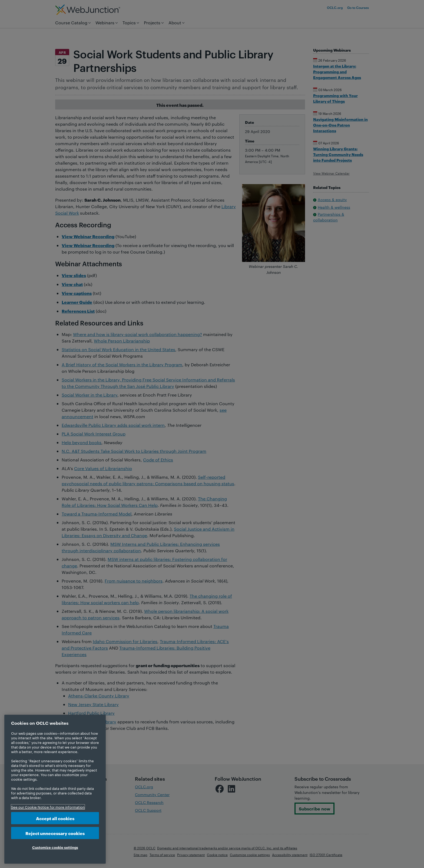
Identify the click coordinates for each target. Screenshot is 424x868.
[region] (55, 789)
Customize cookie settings (55, 847)
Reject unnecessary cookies (55, 833)
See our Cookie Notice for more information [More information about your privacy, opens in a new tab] (48, 807)
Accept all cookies (55, 818)
